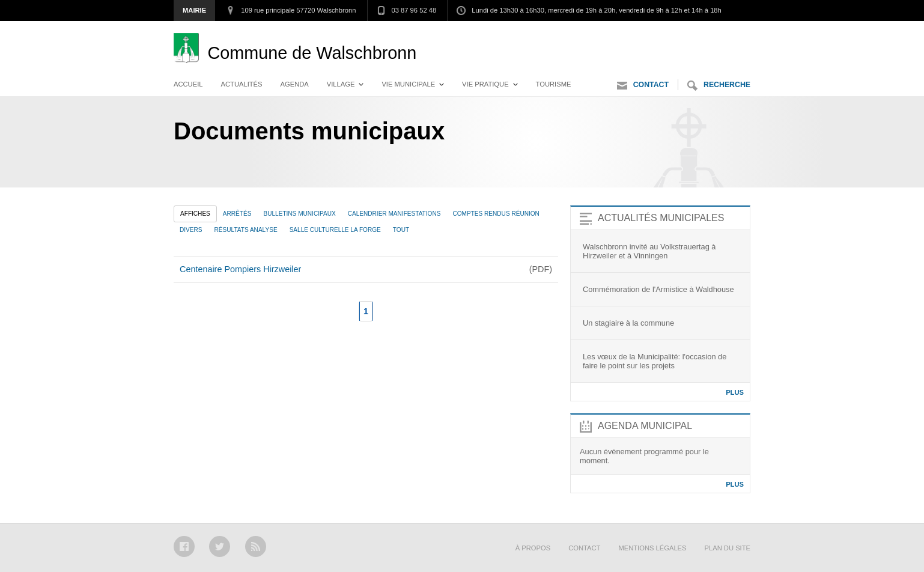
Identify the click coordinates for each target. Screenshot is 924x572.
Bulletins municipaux (299, 214)
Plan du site (728, 548)
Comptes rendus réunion (496, 214)
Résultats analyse (246, 230)
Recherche (719, 86)
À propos (533, 548)
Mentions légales (652, 548)
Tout (401, 230)
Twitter (220, 546)
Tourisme (554, 84)
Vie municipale (408, 84)
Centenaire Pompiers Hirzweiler (240, 269)
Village (341, 84)
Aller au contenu (717, 33)
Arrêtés (237, 214)
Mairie (194, 10)
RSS (256, 546)
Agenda (295, 84)
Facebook (184, 546)
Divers (191, 230)
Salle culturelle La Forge (335, 230)
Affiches (195, 214)
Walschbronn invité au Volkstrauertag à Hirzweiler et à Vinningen (649, 251)
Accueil (188, 84)
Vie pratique (485, 84)
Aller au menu (639, 33)
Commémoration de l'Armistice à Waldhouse (658, 289)
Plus (735, 392)
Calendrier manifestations (394, 214)
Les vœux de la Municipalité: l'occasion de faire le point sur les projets (655, 361)
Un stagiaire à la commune (628, 323)
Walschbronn (312, 53)
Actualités (242, 84)
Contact (643, 86)
